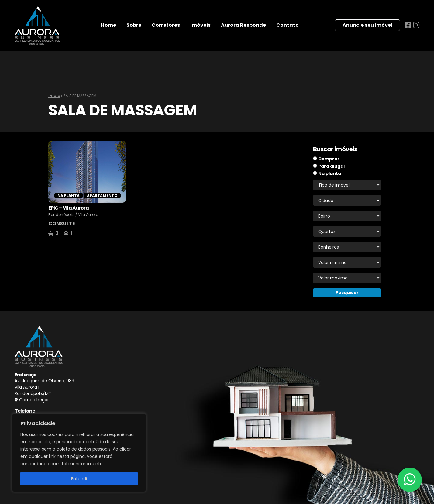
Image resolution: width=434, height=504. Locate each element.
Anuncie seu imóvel (367, 25)
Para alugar (332, 166)
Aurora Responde (243, 25)
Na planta (330, 173)
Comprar (329, 159)
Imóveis (200, 25)
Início (54, 96)
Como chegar (34, 400)
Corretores (166, 25)
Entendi (79, 479)
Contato (288, 25)
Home (108, 25)
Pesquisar (347, 293)
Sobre (134, 25)
